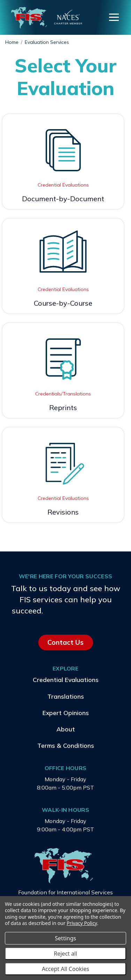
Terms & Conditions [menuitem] (66, 745)
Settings (66, 938)
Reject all (66, 954)
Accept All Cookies (65, 969)
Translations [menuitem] (66, 696)
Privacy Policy (82, 923)
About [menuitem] (66, 729)
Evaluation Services (47, 42)
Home (12, 42)
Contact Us (65, 642)
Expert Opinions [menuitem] (66, 713)
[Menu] (114, 17)
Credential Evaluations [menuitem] (66, 680)
